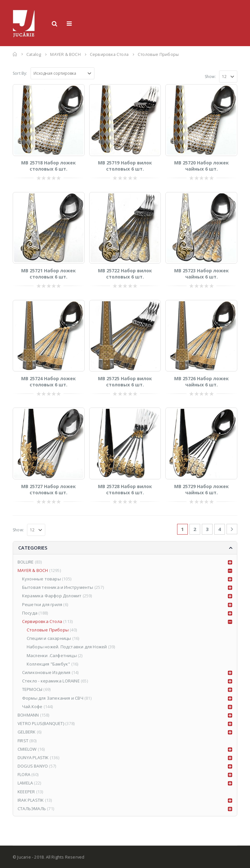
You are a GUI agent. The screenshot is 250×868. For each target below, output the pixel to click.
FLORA (24, 774)
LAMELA (25, 783)
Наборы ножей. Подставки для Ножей (67, 647)
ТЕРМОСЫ (32, 689)
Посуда (30, 613)
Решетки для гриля (42, 604)
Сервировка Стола (42, 621)
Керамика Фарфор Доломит (52, 596)
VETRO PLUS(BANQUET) (41, 723)
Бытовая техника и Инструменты (58, 587)
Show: (210, 77)
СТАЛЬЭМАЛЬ (32, 809)
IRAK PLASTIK (31, 800)
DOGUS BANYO (33, 766)
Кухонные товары (42, 579)
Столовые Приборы (48, 630)
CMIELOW (27, 749)
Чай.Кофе (32, 706)
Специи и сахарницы (49, 638)
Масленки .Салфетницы (52, 655)
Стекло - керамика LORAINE (51, 681)
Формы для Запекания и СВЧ (53, 698)
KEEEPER (26, 792)
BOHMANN (28, 715)
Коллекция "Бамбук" (49, 664)
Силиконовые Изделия (46, 672)
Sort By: (20, 73)
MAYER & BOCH (33, 570)
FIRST (23, 741)
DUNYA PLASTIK (33, 758)
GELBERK (27, 732)
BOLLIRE (26, 562)
